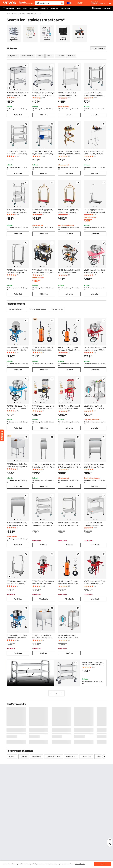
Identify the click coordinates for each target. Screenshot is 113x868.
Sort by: (95, 48)
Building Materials (63, 39)
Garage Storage (31, 14)
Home (8, 14)
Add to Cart (18, 115)
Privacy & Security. (80, 864)
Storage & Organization (18, 14)
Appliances (30, 38)
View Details (95, 545)
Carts (39, 14)
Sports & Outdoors (47, 39)
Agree (102, 864)
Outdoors (80, 38)
